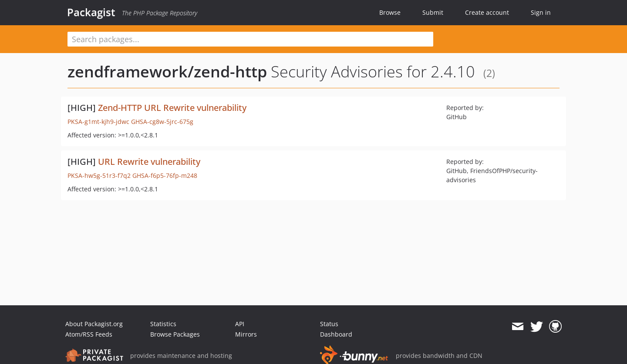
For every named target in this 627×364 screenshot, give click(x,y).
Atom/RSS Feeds (89, 334)
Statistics (163, 324)
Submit (433, 12)
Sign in (541, 12)
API (240, 324)
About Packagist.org (94, 324)
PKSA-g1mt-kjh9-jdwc (98, 122)
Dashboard (336, 334)
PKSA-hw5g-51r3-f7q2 (99, 175)
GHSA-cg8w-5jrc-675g (162, 122)
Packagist (91, 12)
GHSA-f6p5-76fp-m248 (165, 175)
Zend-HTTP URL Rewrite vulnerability (172, 108)
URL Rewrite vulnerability (149, 162)
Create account (487, 12)
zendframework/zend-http (167, 72)
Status (329, 324)
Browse (390, 12)
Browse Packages (175, 334)
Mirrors (246, 334)
